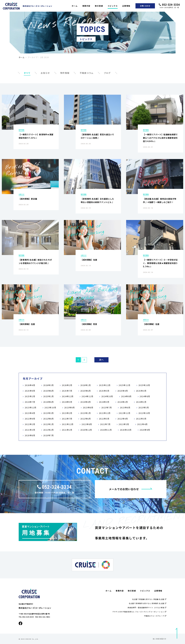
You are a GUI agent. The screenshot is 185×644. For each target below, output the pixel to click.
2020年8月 (30, 435)
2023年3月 (49, 413)
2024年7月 (30, 402)
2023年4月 (30, 413)
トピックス (113, 6)
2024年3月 (104, 402)
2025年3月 (141, 391)
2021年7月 (105, 424)
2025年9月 (30, 391)
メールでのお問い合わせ (131, 489)
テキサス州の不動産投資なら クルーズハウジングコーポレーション (139, 612)
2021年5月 (124, 424)
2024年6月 (49, 402)
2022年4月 (123, 419)
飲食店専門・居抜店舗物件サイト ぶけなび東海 (147, 607)
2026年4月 (30, 385)
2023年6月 (125, 407)
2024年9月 (126, 396)
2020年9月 (145, 430)
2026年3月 (49, 385)
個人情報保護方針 (160, 639)
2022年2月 (30, 424)
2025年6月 (86, 391)
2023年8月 (88, 407)
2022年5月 (104, 419)
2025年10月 (144, 385)
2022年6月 (86, 419)
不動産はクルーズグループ (155, 616)
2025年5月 (104, 391)
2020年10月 (126, 430)
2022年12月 (105, 413)
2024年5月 (67, 402)
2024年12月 (68, 396)
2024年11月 (87, 396)
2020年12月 (86, 430)
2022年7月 (67, 419)
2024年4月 (86, 402)
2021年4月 (142, 424)
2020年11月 (106, 430)
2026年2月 (67, 385)
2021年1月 (67, 430)
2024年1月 (141, 402)
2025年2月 (30, 396)
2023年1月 (86, 413)
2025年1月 (49, 396)
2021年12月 (68, 424)
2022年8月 (49, 419)
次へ (101, 360)
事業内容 (86, 6)
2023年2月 (67, 413)
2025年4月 (123, 391)
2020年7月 (49, 435)
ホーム (75, 6)
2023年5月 (144, 407)
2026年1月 (86, 385)
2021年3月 (30, 430)
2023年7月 (107, 407)
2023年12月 (31, 407)
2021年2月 (49, 430)
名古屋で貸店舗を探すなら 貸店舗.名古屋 (149, 599)
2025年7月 (67, 391)
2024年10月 (107, 396)
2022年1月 (49, 424)
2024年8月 (145, 396)
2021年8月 (87, 424)
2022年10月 (144, 413)
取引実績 (99, 6)
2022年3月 (141, 419)
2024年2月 (123, 402)
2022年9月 (30, 419)
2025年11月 (124, 385)
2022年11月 (124, 413)
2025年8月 (49, 391)
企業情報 (126, 6)
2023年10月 (50, 407)
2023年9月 (70, 407)
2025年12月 (105, 385)
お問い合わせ (145, 6)
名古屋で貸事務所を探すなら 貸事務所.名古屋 (148, 603)
